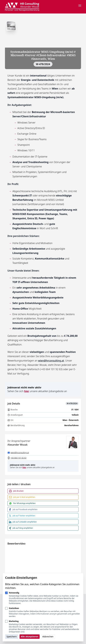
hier (27, 391)
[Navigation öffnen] (80, 6)
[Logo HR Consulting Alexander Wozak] (22, 7)
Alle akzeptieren (30, 637)
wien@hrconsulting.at (51, 361)
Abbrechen (48, 637)
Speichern (12, 637)
